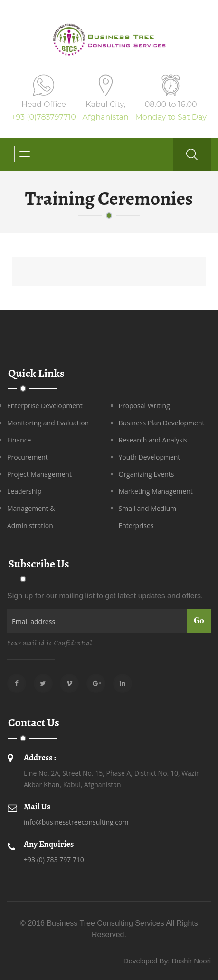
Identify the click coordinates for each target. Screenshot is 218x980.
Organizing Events (147, 474)
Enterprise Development (45, 406)
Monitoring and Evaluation (48, 423)
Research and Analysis (153, 440)
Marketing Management (156, 491)
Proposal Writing (144, 406)
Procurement (28, 457)
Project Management (39, 474)
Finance (19, 440)
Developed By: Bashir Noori (167, 961)
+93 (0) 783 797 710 (54, 860)
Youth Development (150, 457)
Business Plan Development (162, 423)
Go (199, 621)
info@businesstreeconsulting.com (76, 822)
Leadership (24, 491)
